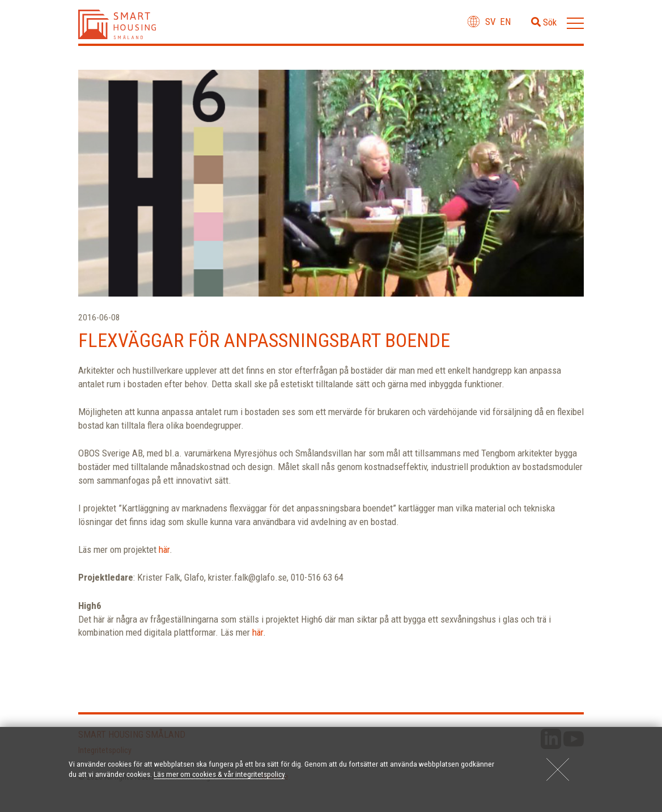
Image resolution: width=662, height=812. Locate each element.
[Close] (558, 769)
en (505, 22)
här (164, 549)
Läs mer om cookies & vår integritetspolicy (219, 774)
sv (491, 22)
